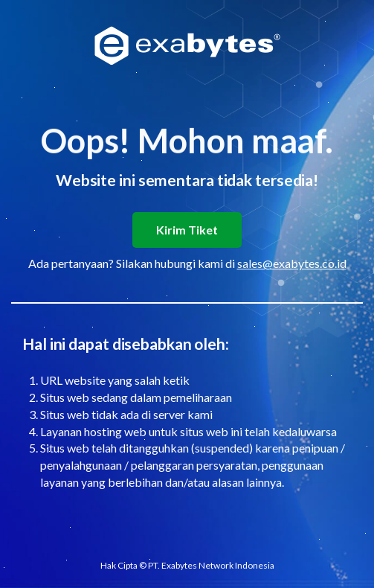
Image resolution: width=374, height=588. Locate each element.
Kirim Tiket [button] (187, 230)
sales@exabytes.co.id (292, 263)
